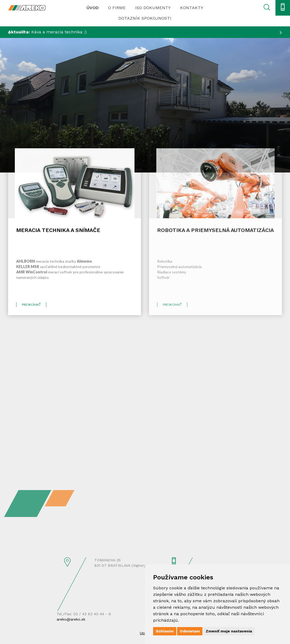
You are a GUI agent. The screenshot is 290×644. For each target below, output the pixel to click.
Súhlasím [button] (165, 631)
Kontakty (192, 8)
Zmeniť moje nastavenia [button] (229, 631)
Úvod (93, 8)
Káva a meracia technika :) (47, 32)
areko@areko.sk (71, 619)
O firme (117, 8)
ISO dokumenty (153, 8)
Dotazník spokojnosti (145, 18)
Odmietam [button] (190, 631)
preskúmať (31, 305)
